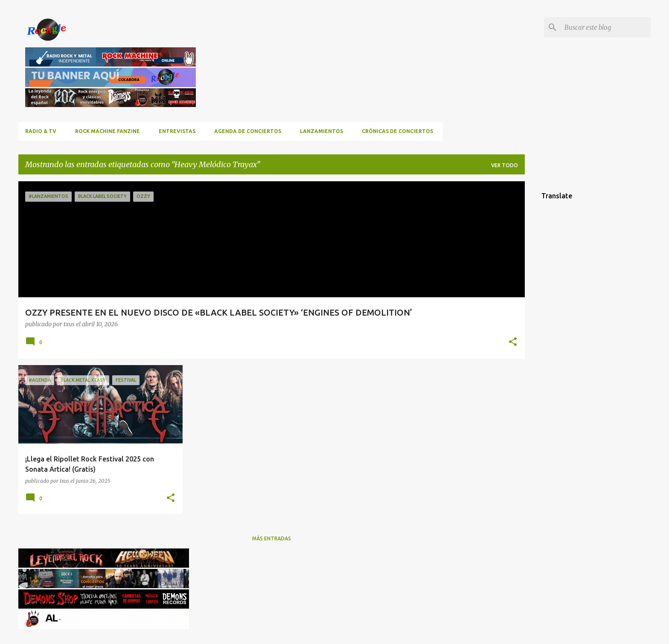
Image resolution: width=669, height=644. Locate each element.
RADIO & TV (41, 131)
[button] (513, 342)
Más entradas (272, 538)
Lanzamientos (321, 131)
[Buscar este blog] (606, 27)
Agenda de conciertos (248, 131)
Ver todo (505, 165)
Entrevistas (177, 131)
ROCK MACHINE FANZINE (108, 131)
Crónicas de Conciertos (397, 131)
